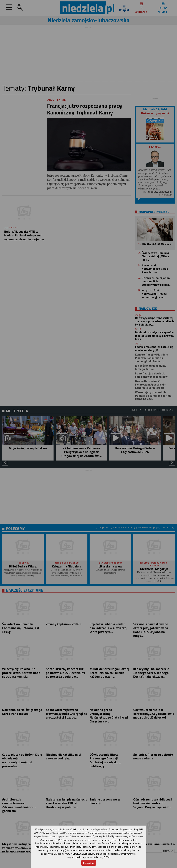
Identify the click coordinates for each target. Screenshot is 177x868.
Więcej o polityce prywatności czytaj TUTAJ (88, 857)
